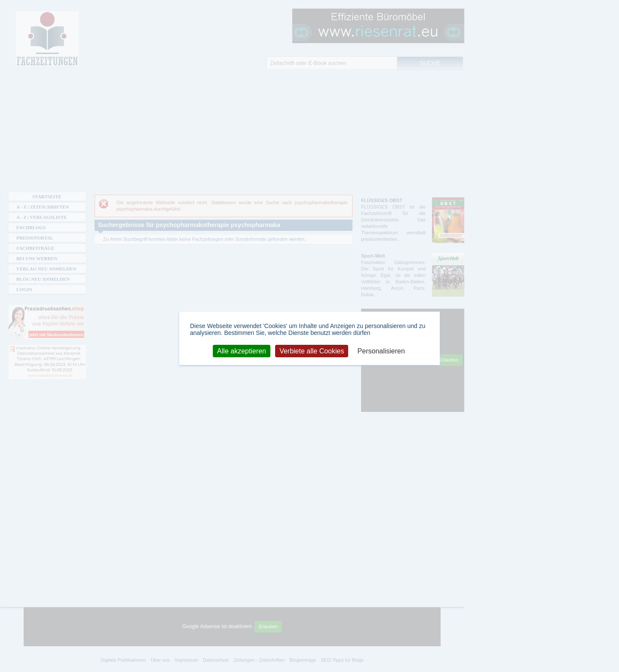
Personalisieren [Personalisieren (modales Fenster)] (381, 351)
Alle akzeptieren (242, 351)
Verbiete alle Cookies (312, 351)
